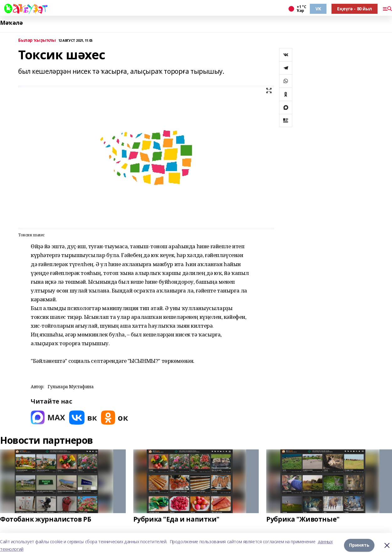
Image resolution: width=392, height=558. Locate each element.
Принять (359, 545)
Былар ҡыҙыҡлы (37, 40)
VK (318, 9)
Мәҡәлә (11, 23)
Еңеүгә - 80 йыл (355, 9)
